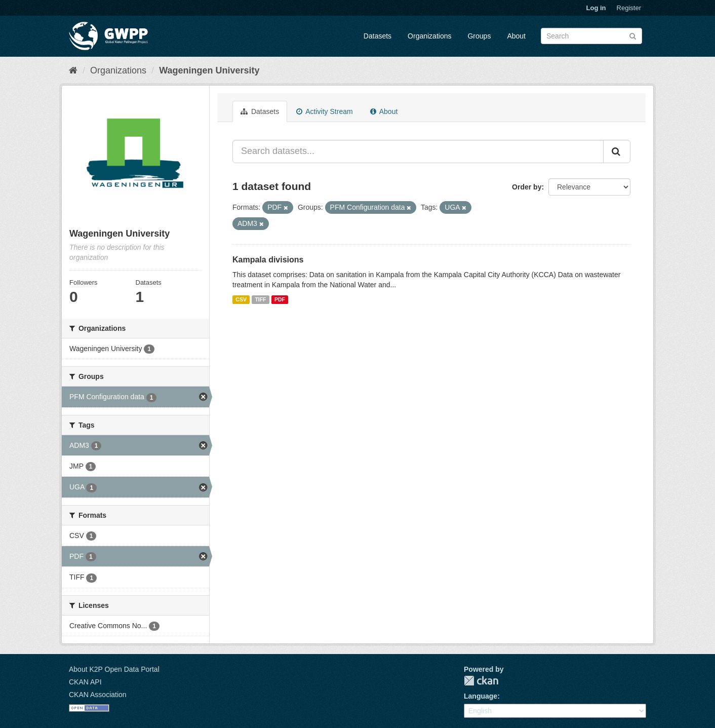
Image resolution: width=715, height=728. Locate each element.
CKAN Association (98, 695)
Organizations (429, 36)
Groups (479, 36)
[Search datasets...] (418, 151)
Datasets (378, 36)
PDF (280, 299)
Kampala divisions (268, 260)
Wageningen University (209, 70)
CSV (241, 299)
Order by (527, 187)
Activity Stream (324, 111)
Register (629, 8)
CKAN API (85, 682)
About (516, 36)
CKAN (481, 681)
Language (481, 696)
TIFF (260, 299)
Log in (596, 8)
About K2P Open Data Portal (114, 669)
